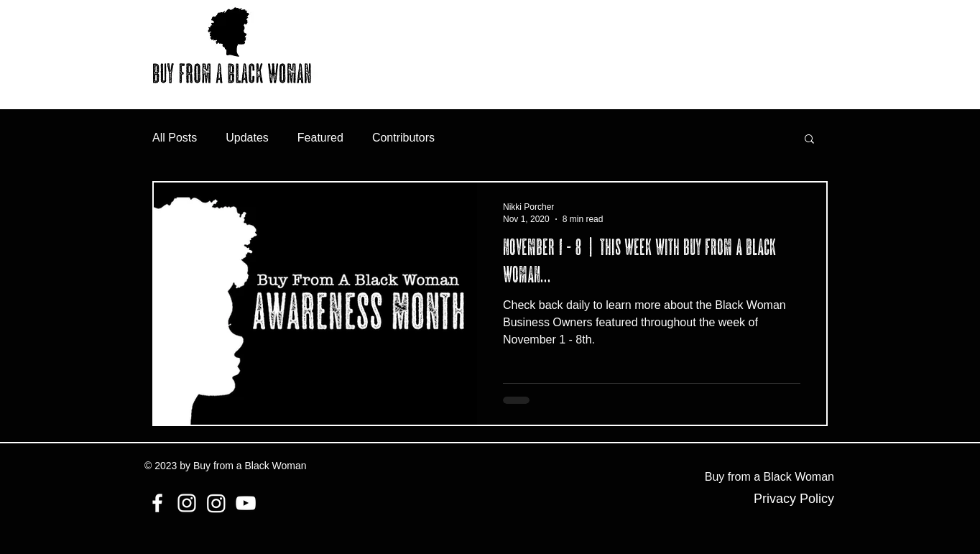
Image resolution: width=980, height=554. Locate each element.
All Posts (175, 138)
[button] (809, 140)
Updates (247, 138)
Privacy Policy (794, 499)
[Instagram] (187, 503)
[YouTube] (246, 503)
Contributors (403, 138)
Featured (320, 138)
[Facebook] (157, 503)
